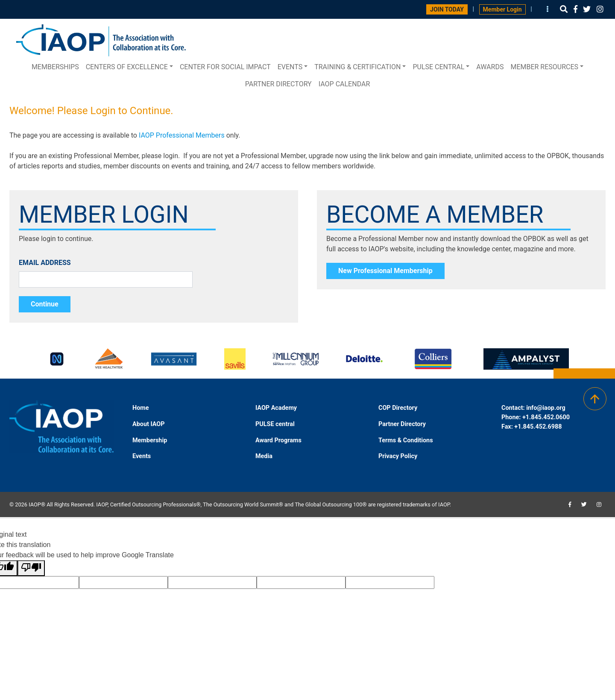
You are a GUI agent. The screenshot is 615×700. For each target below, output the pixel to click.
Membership (150, 440)
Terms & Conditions (406, 440)
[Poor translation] (31, 568)
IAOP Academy (276, 408)
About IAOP (148, 424)
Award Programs (278, 440)
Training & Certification (357, 67)
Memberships (55, 67)
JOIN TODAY (447, 9)
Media (264, 456)
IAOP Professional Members (182, 135)
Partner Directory (278, 84)
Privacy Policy (398, 456)
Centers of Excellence (127, 67)
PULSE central (438, 67)
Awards (490, 67)
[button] (564, 9)
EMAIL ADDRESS (45, 263)
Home (141, 408)
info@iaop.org (546, 408)
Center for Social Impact (225, 67)
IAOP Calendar (344, 84)
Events (290, 67)
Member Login (502, 9)
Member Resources (544, 67)
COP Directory (398, 408)
